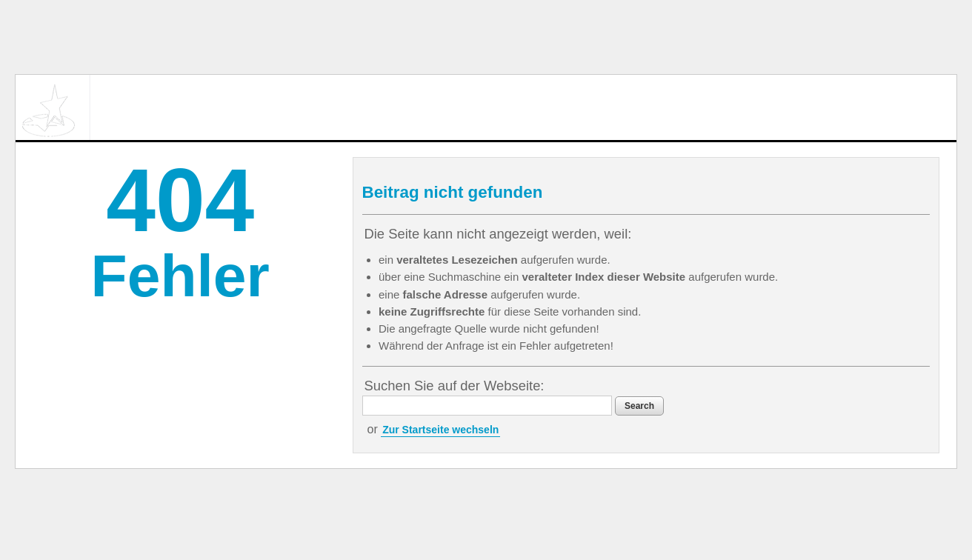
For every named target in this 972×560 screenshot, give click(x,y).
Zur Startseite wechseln (440, 430)
